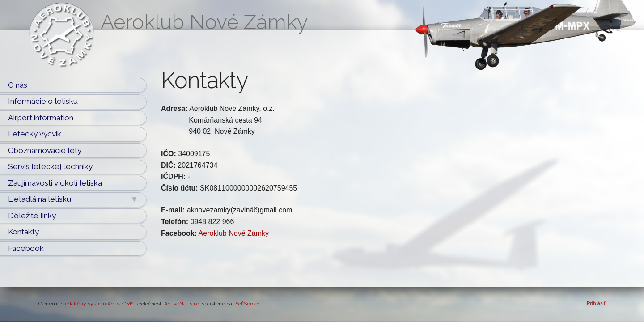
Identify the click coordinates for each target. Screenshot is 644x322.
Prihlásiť (596, 303)
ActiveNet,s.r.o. (182, 304)
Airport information (41, 118)
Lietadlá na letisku (73, 199)
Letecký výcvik (35, 134)
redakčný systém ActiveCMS (99, 304)
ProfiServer (246, 304)
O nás (18, 85)
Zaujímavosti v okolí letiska (55, 183)
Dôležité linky (32, 216)
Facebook (26, 248)
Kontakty (23, 232)
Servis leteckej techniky (50, 166)
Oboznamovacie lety (45, 150)
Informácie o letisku (43, 101)
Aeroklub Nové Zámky (234, 233)
